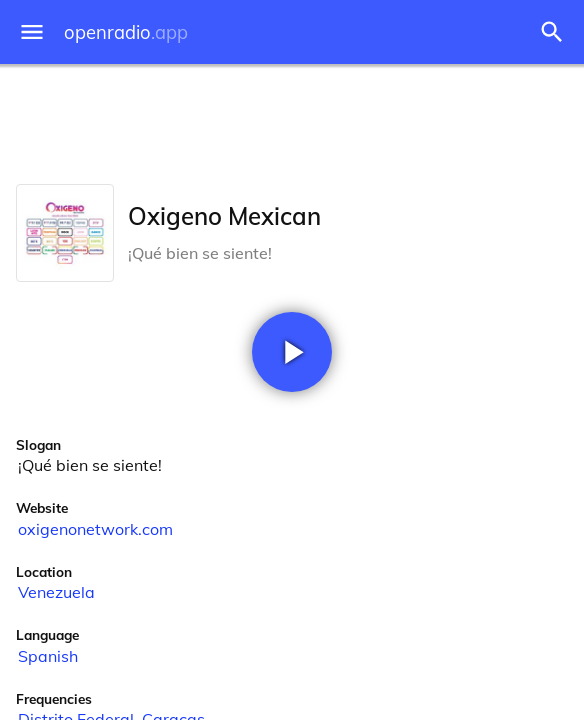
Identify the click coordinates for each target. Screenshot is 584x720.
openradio (126, 32)
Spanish (48, 656)
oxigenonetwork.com (95, 529)
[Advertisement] (292, 120)
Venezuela (56, 592)
